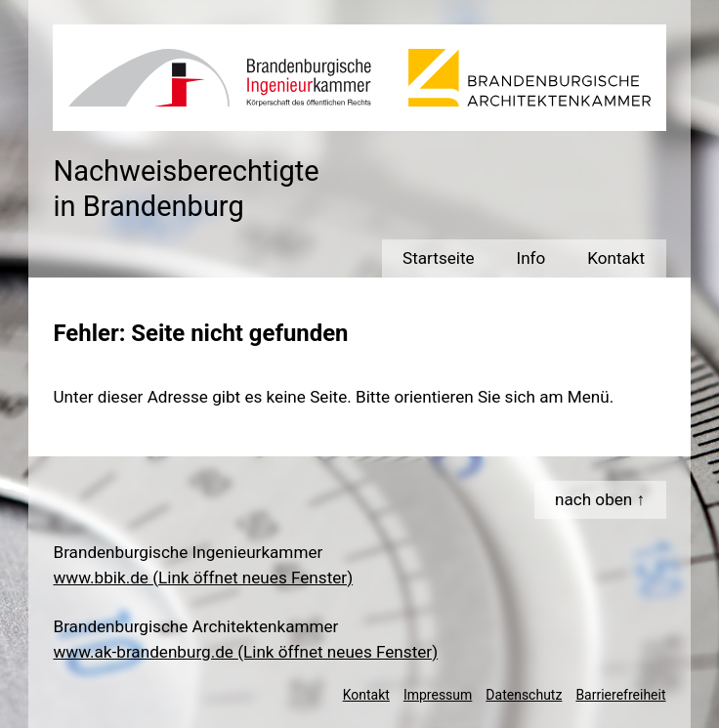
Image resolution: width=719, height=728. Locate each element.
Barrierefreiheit (620, 695)
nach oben (593, 499)
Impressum (438, 695)
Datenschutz (524, 695)
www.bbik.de (203, 578)
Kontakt (366, 695)
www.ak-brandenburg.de (245, 652)
